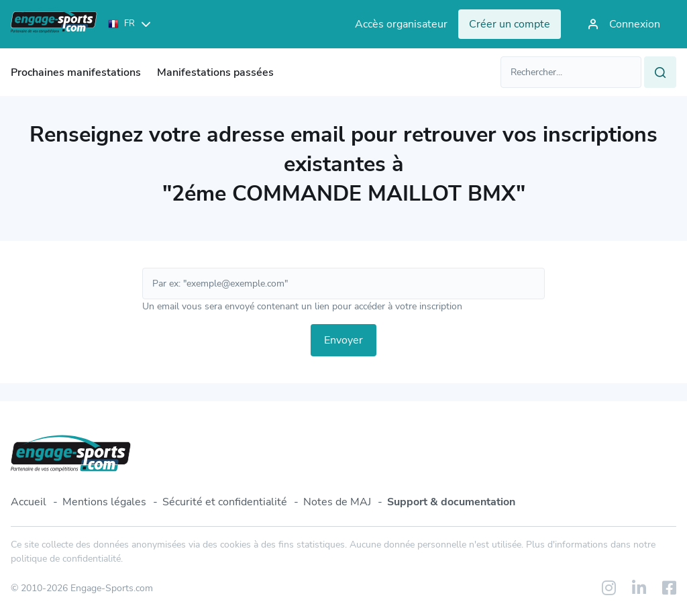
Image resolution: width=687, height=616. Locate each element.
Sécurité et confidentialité (225, 502)
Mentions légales (104, 502)
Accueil (29, 502)
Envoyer (343, 340)
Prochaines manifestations (76, 72)
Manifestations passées (215, 72)
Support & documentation (451, 502)
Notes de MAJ (337, 502)
